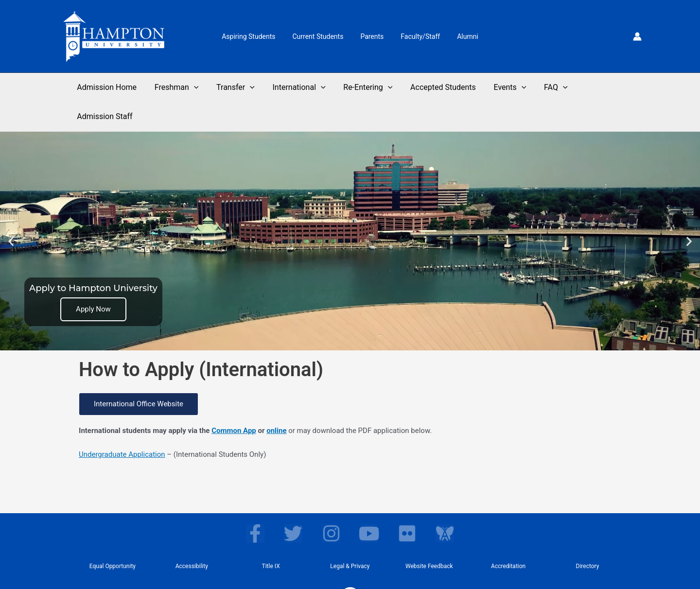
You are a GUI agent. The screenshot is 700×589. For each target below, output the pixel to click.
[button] (11, 212)
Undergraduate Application (122, 425)
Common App (234, 401)
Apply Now (93, 280)
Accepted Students (443, 87)
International (303, 87)
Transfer (242, 87)
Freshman (185, 87)
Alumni (461, 36)
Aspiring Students (255, 36)
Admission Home (118, 87)
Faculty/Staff (417, 36)
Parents (372, 36)
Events (507, 87)
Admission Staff (606, 87)
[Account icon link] (637, 36)
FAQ (551, 87)
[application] (203, 87)
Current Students (322, 36)
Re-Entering (370, 87)
